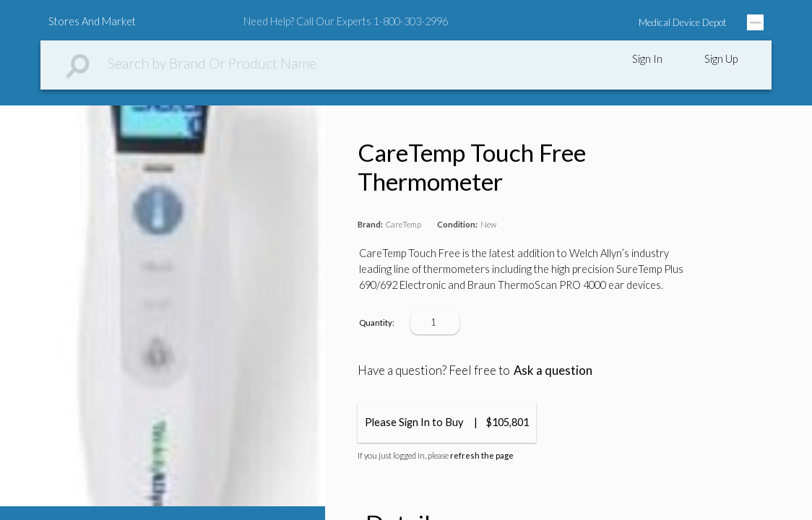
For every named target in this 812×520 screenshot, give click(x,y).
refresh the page (482, 455)
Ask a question (553, 370)
